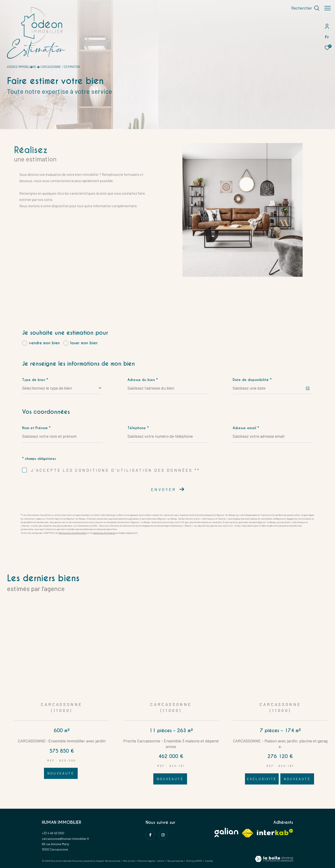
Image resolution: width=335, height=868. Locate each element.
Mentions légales (146, 861)
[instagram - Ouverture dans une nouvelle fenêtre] (163, 835)
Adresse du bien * (143, 380)
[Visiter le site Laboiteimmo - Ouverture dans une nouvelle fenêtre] (274, 859)
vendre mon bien (44, 343)
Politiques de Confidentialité (72, 533)
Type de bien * (35, 380)
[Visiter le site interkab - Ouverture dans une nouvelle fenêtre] (275, 832)
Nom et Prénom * (36, 428)
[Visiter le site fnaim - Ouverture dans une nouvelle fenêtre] (248, 833)
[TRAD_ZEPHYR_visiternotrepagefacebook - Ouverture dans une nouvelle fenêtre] (150, 835)
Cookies (209, 861)
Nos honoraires (112, 861)
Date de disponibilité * (252, 380)
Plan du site (129, 861)
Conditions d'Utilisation (104, 533)
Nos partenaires (176, 861)
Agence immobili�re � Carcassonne (34, 67)
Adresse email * (246, 428)
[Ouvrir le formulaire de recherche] (303, 8)
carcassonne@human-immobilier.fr (66, 839)
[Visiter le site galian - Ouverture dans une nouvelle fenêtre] (226, 832)
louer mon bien (84, 343)
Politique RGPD (194, 861)
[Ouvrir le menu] (328, 8)
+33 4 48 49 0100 (53, 833)
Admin (161, 861)
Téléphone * (138, 428)
